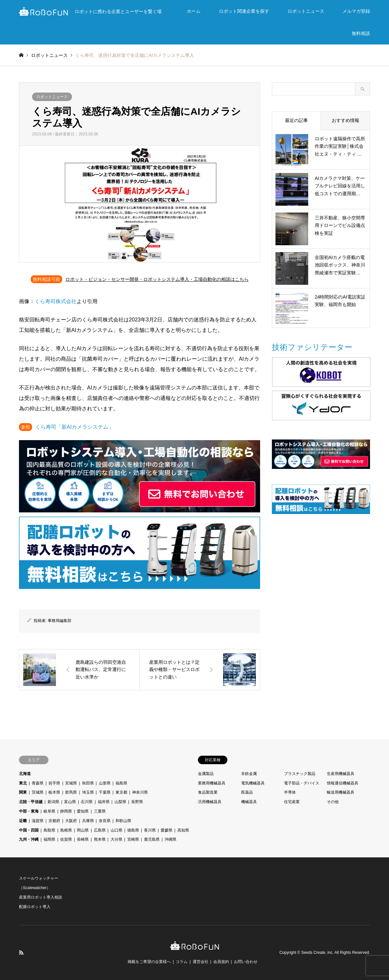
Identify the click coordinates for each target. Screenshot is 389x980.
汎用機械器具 (210, 802)
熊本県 (100, 839)
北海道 (25, 774)
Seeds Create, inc (317, 953)
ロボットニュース (306, 11)
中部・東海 (29, 811)
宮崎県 (133, 839)
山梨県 (120, 802)
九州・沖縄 (29, 839)
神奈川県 (140, 792)
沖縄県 (170, 839)
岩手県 (54, 783)
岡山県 (83, 830)
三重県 (100, 811)
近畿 (23, 821)
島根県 (66, 830)
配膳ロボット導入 (35, 907)
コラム (182, 962)
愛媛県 (167, 830)
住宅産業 (292, 802)
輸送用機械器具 (341, 792)
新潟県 (53, 802)
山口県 (116, 830)
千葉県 (105, 792)
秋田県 (88, 783)
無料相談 (361, 33)
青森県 (38, 783)
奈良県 (105, 821)
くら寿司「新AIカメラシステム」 (74, 427)
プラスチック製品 (300, 774)
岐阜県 (49, 811)
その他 (333, 802)
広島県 (100, 830)
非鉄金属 (249, 774)
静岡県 (66, 811)
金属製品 (206, 774)
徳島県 (133, 830)
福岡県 (49, 839)
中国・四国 (29, 830)
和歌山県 (123, 821)
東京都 (121, 792)
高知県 (183, 830)
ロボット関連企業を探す (244, 11)
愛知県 (83, 811)
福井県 (104, 802)
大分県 (116, 839)
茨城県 (38, 792)
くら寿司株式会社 (56, 301)
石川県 (87, 802)
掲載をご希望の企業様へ (149, 962)
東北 (23, 783)
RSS (21, 953)
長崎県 (83, 839)
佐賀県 (66, 839)
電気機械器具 (253, 783)
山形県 (105, 783)
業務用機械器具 (212, 783)
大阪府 (71, 821)
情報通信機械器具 (343, 783)
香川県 (150, 830)
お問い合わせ (246, 962)
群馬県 (71, 792)
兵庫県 (88, 821)
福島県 (121, 783)
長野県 (137, 802)
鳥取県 (49, 830)
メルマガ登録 (356, 11)
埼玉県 (88, 792)
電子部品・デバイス (302, 783)
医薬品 (247, 792)
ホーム (194, 11)
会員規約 (221, 962)
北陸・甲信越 (31, 802)
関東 (23, 792)
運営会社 (201, 962)
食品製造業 (208, 792)
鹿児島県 (152, 839)
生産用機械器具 (341, 774)
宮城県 (71, 783)
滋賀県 (38, 821)
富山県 (70, 802)
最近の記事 (296, 120)
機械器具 (249, 802)
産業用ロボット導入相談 (41, 897)
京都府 (54, 821)
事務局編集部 (60, 621)
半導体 (290, 792)
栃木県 (54, 792)
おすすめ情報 (345, 120)
